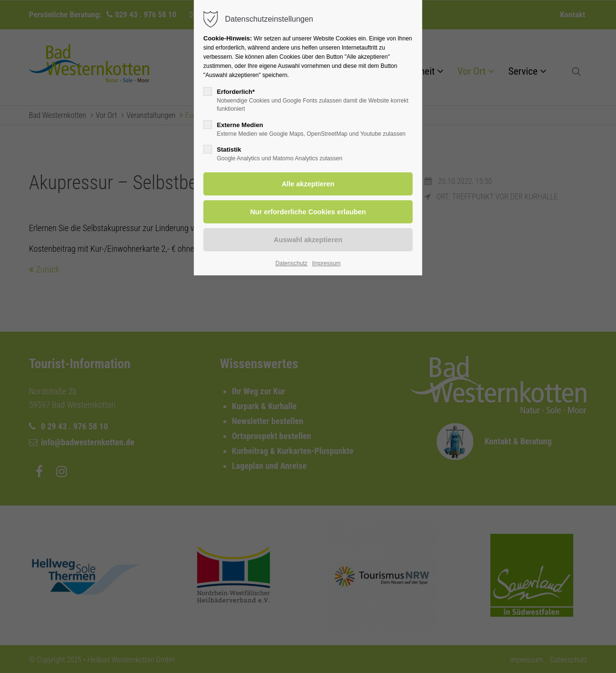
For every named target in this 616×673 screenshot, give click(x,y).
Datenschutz (291, 263)
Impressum (326, 263)
